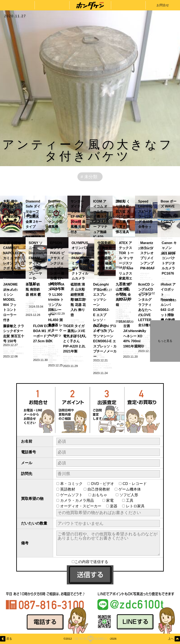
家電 (112, 500)
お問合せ (163, 5)
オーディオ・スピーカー (81, 506)
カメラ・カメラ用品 (79, 500)
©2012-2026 (90, 639)
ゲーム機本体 (130, 489)
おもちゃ (102, 495)
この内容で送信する (90, 562)
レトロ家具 (135, 506)
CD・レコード (135, 484)
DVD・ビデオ (103, 484)
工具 (132, 500)
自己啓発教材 (99, 489)
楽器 (114, 506)
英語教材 (70, 489)
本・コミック (71, 484)
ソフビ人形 (131, 495)
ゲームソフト (72, 495)
